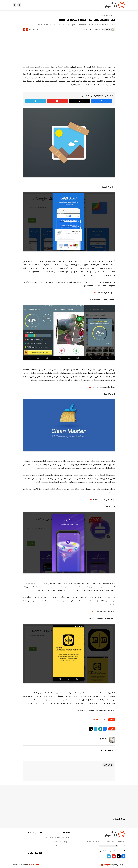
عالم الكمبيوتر (105, 865)
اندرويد (48, 5)
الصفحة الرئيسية (111, 15)
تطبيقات (95, 720)
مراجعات (35, 5)
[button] (105, 729)
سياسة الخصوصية (63, 846)
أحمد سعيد (108, 30)
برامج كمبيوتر (97, 5)
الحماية (67, 5)
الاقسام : (123, 846)
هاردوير (28, 5)
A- (24, 30)
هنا (95, 293)
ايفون (42, 5)
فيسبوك (74, 5)
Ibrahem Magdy (34, 865)
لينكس (60, 5)
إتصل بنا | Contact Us (62, 842)
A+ (27, 30)
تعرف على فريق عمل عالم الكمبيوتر (57, 837)
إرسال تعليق (108, 765)
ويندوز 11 (82, 5)
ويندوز (89, 5)
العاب (54, 5)
